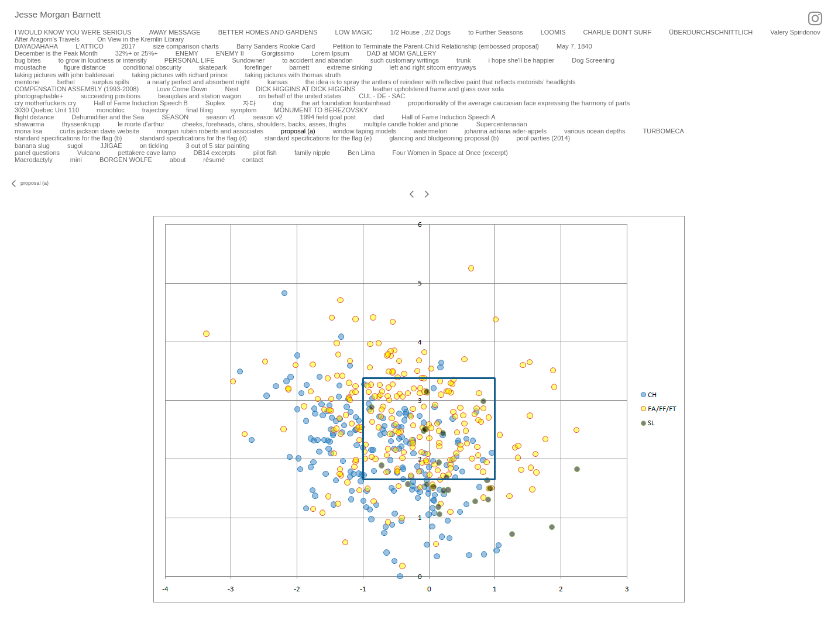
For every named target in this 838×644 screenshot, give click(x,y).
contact (253, 160)
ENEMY (187, 53)
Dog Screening (593, 60)
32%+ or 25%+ (137, 53)
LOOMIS (553, 32)
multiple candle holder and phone (411, 124)
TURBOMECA (663, 131)
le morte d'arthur (141, 124)
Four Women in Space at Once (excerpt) (450, 153)
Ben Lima (361, 153)
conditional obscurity (152, 67)
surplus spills (111, 82)
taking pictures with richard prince (180, 75)
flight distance (34, 117)
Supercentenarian (502, 124)
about (178, 160)
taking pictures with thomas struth (293, 75)
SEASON (175, 117)
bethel (66, 82)
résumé (214, 160)
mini (76, 160)
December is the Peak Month (56, 53)
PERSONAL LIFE (190, 60)
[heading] (50, 15)
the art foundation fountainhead (346, 103)
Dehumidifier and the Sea (108, 117)
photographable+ (39, 96)
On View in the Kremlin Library (140, 39)
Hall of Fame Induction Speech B (141, 103)
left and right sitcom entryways (433, 67)
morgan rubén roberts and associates (210, 131)
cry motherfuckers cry (45, 103)
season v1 (221, 117)
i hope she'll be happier (521, 60)
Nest (232, 89)
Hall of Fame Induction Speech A (448, 117)
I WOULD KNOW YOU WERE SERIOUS (73, 32)
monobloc (111, 110)
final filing (200, 110)
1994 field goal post (328, 117)
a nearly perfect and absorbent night (198, 82)
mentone (27, 82)
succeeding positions (111, 96)
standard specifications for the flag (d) (193, 138)
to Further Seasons (496, 32)
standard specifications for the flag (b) (68, 138)
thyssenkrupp (81, 124)
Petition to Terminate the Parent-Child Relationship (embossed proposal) (436, 46)
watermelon (430, 131)
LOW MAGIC (354, 32)
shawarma (30, 124)
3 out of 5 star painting (217, 146)
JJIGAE (111, 146)
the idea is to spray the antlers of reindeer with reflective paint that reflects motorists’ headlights (441, 82)
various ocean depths (595, 131)
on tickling (154, 146)
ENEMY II (230, 53)
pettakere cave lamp (147, 153)
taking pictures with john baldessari (65, 75)
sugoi (75, 146)
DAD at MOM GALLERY (402, 53)
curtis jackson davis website (99, 131)
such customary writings (405, 60)
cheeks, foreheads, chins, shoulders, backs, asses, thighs (264, 124)
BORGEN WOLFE (126, 160)
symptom (244, 110)
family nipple (312, 153)
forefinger (258, 67)
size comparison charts (186, 46)
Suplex (215, 103)
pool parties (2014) (543, 138)
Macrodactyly (34, 160)
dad (379, 117)
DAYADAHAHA (36, 46)
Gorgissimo (278, 53)
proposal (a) (298, 131)
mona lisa (28, 131)
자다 (249, 103)
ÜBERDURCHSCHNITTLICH (711, 32)
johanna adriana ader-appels (506, 131)
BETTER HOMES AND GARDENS (268, 32)
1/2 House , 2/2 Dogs (420, 32)
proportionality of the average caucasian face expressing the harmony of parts (519, 103)
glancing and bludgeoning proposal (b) (444, 138)
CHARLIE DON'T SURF (617, 32)
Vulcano (89, 153)
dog (279, 103)
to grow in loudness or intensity (103, 60)
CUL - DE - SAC (382, 96)
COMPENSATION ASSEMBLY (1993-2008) (77, 89)
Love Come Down (182, 89)
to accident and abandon (317, 60)
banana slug (32, 146)
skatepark (213, 67)
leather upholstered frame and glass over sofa (438, 89)
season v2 (267, 117)
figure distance (85, 67)
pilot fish (265, 153)
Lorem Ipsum (330, 53)
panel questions (37, 153)
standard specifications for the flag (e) (318, 138)
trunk (463, 60)
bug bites (28, 60)
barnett (299, 67)
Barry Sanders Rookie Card (276, 46)
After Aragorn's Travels (47, 39)
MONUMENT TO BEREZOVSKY (321, 110)
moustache (30, 67)
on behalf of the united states (300, 96)
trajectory (155, 110)
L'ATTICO (90, 46)
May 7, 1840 (574, 46)
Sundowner (248, 60)
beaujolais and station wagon (200, 96)
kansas (278, 82)
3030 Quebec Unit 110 (47, 110)
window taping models (365, 131)
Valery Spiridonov (795, 32)
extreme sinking (349, 67)
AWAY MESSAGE (175, 32)
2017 (128, 46)
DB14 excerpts (214, 153)
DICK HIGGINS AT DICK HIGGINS (305, 89)
